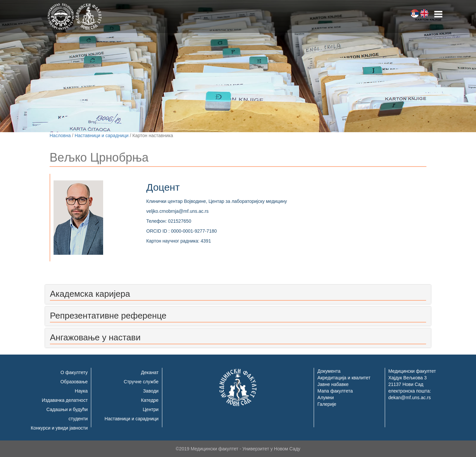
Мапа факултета (335, 391)
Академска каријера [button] (90, 294)
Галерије (327, 404)
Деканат (150, 372)
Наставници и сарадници (102, 135)
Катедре (150, 400)
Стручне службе (141, 382)
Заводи (151, 391)
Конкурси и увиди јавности (59, 428)
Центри (151, 409)
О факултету (74, 372)
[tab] (238, 294)
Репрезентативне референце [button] (108, 316)
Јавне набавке (333, 384)
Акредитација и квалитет (344, 378)
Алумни (326, 398)
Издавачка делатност (65, 400)
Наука (81, 391)
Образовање (74, 382)
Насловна (60, 135)
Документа (329, 371)
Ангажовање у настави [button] (95, 337)
